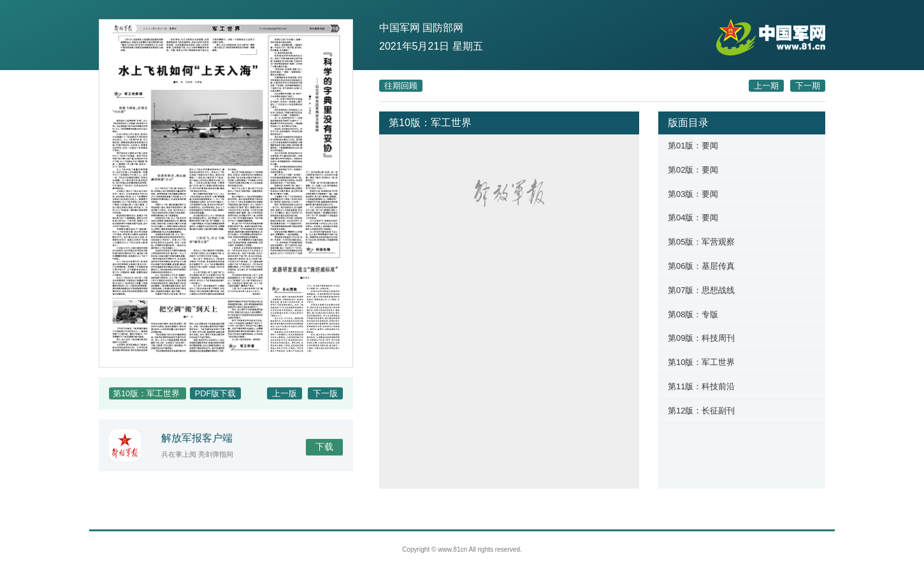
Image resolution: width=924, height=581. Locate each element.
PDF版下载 (216, 393)
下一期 (808, 86)
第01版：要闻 (693, 146)
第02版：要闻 (693, 170)
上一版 (285, 393)
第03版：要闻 (693, 194)
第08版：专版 (693, 314)
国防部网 (443, 28)
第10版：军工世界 (701, 362)
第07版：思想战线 (701, 290)
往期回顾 (401, 86)
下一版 (325, 393)
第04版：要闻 (693, 218)
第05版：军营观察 (701, 242)
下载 (324, 447)
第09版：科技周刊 (701, 338)
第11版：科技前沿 (701, 386)
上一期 (766, 86)
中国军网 (400, 28)
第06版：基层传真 (701, 266)
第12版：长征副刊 (701, 411)
